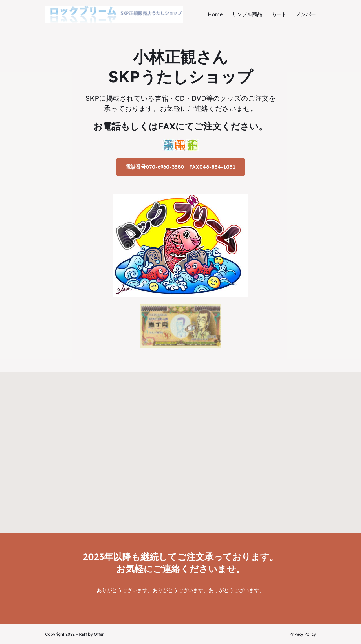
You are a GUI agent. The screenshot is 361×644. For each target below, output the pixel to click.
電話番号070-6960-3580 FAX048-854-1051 (180, 167)
